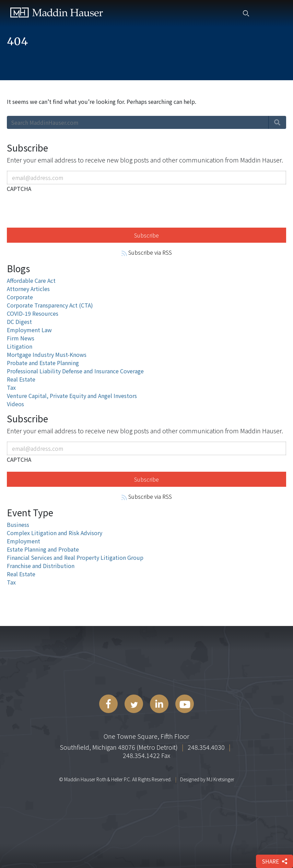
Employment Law (29, 330)
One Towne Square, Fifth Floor (146, 736)
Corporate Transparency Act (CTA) (50, 305)
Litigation (20, 346)
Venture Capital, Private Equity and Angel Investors (72, 396)
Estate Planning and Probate (43, 549)
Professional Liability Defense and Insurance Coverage (75, 371)
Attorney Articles (28, 289)
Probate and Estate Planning (43, 363)
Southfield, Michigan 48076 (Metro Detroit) (119, 747)
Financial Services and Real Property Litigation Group (75, 557)
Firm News (21, 338)
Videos (15, 404)
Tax (11, 387)
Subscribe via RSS (147, 252)
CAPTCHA (19, 189)
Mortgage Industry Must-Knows (47, 354)
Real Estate (21, 379)
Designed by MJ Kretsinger (207, 779)
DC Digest (19, 322)
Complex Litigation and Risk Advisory (55, 533)
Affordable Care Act (31, 280)
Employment (24, 541)
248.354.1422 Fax (146, 755)
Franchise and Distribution (41, 566)
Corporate (20, 297)
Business (18, 525)
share (274, 861)
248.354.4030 (206, 747)
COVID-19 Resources (33, 313)
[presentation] (59, 209)
